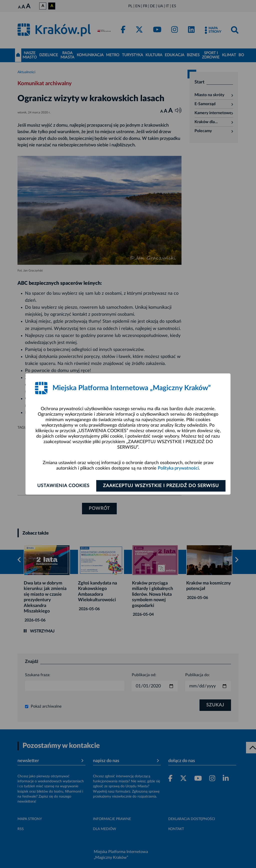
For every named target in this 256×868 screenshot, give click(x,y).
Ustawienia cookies (63, 486)
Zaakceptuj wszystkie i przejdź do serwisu (161, 486)
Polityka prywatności (178, 468)
